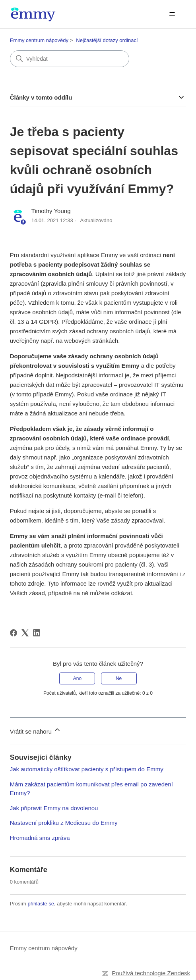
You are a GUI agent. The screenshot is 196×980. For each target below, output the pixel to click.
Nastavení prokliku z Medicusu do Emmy (64, 823)
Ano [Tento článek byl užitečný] (77, 678)
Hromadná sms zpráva (40, 838)
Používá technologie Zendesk (151, 973)
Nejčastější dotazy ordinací (107, 40)
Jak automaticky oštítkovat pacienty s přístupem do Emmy (87, 769)
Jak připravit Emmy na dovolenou (54, 808)
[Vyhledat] (70, 59)
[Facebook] (14, 633)
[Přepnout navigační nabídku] (172, 14)
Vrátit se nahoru (36, 730)
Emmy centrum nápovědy (39, 40)
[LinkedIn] (37, 633)
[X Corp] (25, 633)
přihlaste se (41, 904)
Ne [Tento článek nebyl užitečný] (119, 678)
